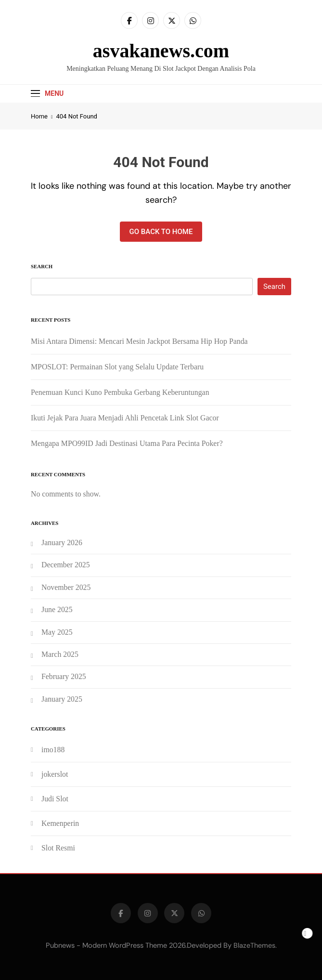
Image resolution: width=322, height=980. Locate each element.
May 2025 (57, 632)
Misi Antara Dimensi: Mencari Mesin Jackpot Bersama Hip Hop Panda (139, 341)
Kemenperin (60, 823)
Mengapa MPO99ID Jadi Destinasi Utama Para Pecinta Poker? (127, 443)
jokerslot (55, 774)
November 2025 (66, 587)
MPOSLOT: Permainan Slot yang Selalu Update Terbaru (117, 367)
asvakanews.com (161, 51)
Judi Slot (55, 799)
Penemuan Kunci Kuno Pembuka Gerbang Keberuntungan (120, 392)
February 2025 (64, 676)
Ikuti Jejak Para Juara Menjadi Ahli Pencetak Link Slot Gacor (125, 418)
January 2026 (62, 542)
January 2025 (62, 699)
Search (42, 266)
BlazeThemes (254, 945)
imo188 (53, 750)
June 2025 (57, 609)
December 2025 (66, 565)
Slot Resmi (58, 848)
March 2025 (60, 654)
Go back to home (161, 232)
